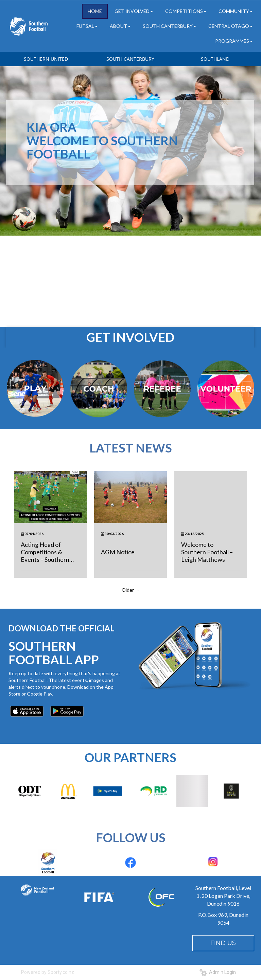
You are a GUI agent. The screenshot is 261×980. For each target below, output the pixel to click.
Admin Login (218, 972)
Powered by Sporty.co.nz (48, 972)
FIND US (223, 943)
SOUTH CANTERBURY (130, 59)
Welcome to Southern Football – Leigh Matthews (207, 552)
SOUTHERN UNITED (46, 59)
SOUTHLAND (215, 59)
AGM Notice (118, 552)
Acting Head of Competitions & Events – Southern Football (45, 552)
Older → (131, 590)
